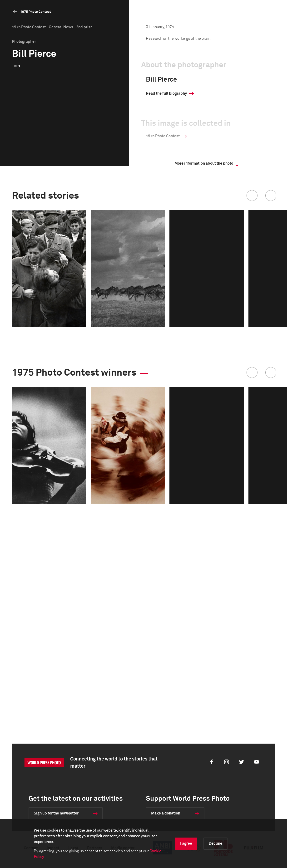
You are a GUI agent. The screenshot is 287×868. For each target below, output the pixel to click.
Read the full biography (166, 265)
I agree (186, 843)
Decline (215, 843)
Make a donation (166, 813)
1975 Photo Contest (36, 12)
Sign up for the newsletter (56, 813)
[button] (252, 367)
